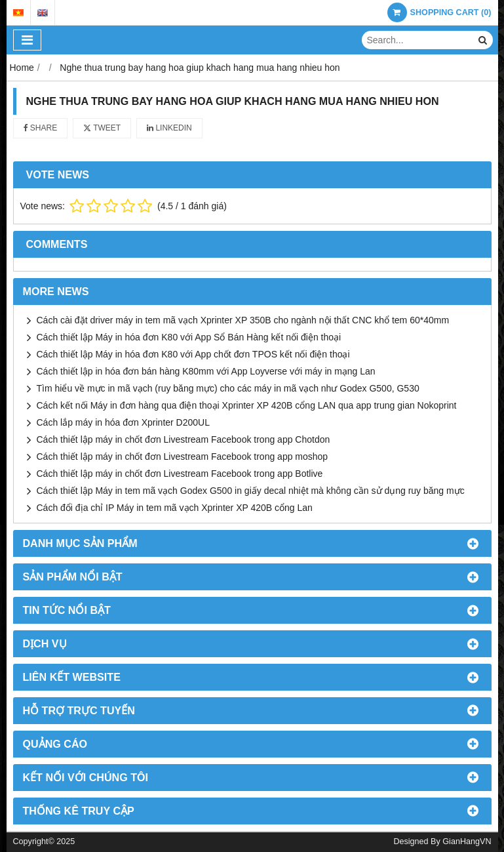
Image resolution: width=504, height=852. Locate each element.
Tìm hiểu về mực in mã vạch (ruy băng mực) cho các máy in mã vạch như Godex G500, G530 (228, 388)
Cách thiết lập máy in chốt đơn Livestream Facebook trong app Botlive (180, 474)
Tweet (102, 128)
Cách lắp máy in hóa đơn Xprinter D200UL (123, 422)
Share (41, 128)
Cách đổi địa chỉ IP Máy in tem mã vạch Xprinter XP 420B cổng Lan (175, 508)
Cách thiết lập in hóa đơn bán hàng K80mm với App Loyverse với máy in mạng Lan (206, 371)
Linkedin (169, 128)
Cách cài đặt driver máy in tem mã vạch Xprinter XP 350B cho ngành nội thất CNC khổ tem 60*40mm (243, 320)
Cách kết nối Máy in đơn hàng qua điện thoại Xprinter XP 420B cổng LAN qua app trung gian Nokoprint (247, 405)
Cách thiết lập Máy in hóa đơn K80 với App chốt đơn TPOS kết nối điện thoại (193, 354)
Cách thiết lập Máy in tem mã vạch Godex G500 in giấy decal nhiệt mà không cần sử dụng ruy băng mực (251, 491)
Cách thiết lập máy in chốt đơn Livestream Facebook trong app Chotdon (184, 439)
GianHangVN (467, 842)
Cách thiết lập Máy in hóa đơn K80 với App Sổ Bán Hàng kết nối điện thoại (189, 337)
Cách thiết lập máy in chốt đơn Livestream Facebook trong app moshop (183, 456)
